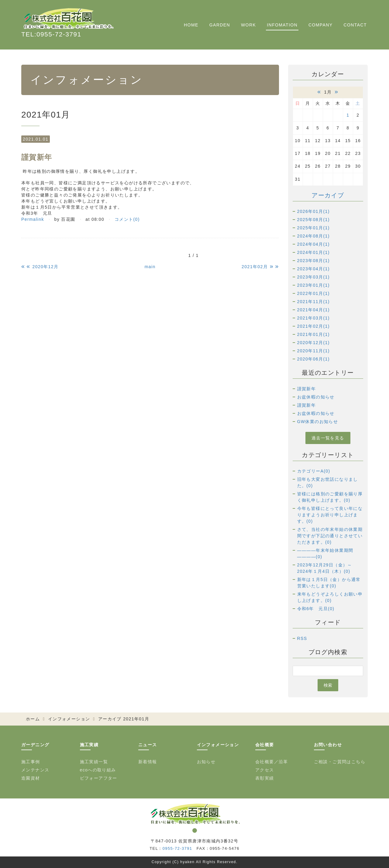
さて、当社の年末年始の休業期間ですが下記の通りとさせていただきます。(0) (330, 536)
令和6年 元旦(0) (316, 609)
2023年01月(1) (313, 285)
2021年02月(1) (313, 326)
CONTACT (355, 25)
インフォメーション (69, 719)
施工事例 (31, 762)
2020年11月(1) (313, 351)
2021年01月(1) (313, 334)
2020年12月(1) (313, 343)
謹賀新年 (307, 389)
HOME (191, 25)
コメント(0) (127, 219)
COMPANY (321, 25)
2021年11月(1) (313, 302)
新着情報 (148, 762)
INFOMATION (282, 25)
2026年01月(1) (313, 211)
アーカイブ (328, 195)
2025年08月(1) (313, 220)
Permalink (33, 219)
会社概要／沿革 (272, 762)
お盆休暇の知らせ (316, 397)
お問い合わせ (328, 745)
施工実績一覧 (94, 762)
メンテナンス (35, 770)
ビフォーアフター (99, 778)
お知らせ (206, 762)
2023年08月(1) (313, 261)
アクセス (265, 770)
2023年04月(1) (313, 269)
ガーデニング (35, 745)
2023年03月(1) (313, 277)
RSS (302, 638)
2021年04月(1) (313, 310)
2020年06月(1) (313, 359)
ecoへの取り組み (98, 770)
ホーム (33, 719)
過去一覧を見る (328, 438)
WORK (248, 25)
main (150, 267)
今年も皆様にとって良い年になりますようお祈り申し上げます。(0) (330, 515)
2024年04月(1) (313, 244)
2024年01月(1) (313, 252)
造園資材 (31, 778)
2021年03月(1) (313, 318)
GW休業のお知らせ (318, 422)
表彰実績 (265, 778)
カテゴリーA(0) (314, 471)
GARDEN (220, 25)
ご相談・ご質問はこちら (340, 762)
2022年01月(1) (313, 293)
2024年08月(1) (313, 236)
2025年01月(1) (313, 228)
